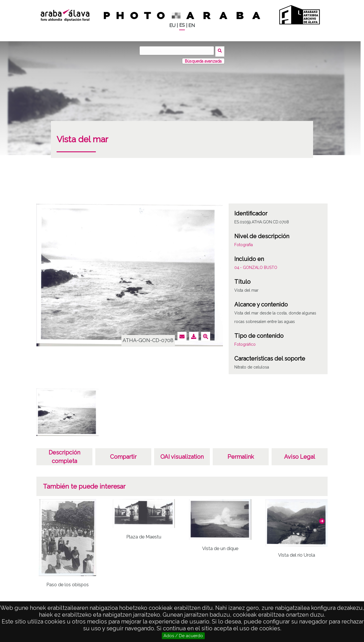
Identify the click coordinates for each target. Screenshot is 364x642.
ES (182, 25)
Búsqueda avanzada (203, 59)
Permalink (241, 455)
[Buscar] (178, 51)
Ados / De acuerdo (183, 636)
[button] (322, 519)
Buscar (221, 50)
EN (192, 25)
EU (172, 25)
